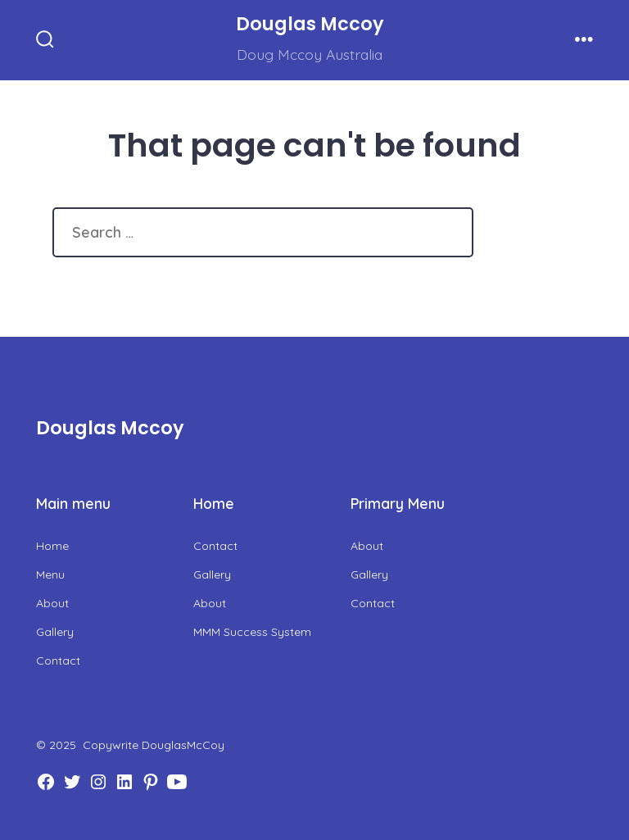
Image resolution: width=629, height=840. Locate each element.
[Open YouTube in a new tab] (177, 782)
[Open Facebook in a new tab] (46, 782)
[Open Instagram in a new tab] (98, 782)
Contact (58, 661)
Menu (50, 574)
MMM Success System (252, 632)
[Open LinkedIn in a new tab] (124, 782)
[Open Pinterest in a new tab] (151, 782)
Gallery (55, 632)
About (52, 603)
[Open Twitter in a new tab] (72, 782)
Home (52, 546)
